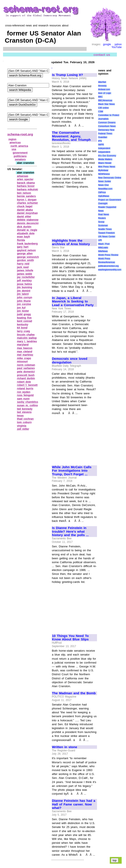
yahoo (118, 44)
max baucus (25, 348)
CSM (100, 112)
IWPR (101, 145)
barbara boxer (26, 186)
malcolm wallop (27, 338)
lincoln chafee (26, 335)
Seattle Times (105, 229)
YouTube (117, 47)
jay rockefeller (26, 277)
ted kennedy (25, 409)
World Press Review (108, 255)
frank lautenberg (27, 244)
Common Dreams (107, 123)
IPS (100, 141)
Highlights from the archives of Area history (71, 242)
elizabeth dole (26, 233)
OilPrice (102, 192)
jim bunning (24, 287)
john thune (24, 301)
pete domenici (26, 372)
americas (15, 143)
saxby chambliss (27, 402)
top (115, 860)
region (12, 139)
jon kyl (21, 308)
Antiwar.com (104, 89)
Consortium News (107, 126)
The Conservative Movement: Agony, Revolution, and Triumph (71, 136)
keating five (24, 318)
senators (20, 159)
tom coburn (24, 422)
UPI (100, 240)
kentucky (23, 325)
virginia (22, 426)
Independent (104, 148)
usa (14, 149)
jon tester (23, 311)
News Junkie (104, 181)
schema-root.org (20, 134)
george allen (25, 254)
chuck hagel (25, 206)
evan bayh (23, 237)
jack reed (23, 267)
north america (19, 146)
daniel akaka (25, 210)
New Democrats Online (110, 178)
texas (20, 416)
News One (103, 185)
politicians (20, 156)
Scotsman (103, 226)
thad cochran (25, 419)
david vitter (24, 217)
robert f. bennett (27, 385)
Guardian (103, 137)
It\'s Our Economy (107, 156)
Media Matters (105, 159)
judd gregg (24, 314)
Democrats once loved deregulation (70, 361)
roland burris (25, 389)
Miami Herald (105, 163)
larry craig (23, 331)
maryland (23, 345)
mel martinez (25, 355)
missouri (22, 362)
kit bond (22, 328)
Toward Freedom (106, 233)
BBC (100, 97)
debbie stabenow (28, 220)
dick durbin (24, 227)
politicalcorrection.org (108, 266)
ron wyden (24, 392)
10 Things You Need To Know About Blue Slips (70, 638)
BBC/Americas (105, 100)
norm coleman (26, 365)
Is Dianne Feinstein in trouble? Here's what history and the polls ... (70, 531)
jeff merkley (24, 281)
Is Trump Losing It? (67, 75)
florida (21, 240)
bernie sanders (26, 196)
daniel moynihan (27, 213)
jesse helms (24, 284)
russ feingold (25, 395)
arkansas (23, 176)
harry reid (23, 264)
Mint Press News (107, 167)
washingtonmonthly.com (110, 270)
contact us (102, 54)
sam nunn (23, 399)
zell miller (23, 429)
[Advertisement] (74, 212)
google (107, 44)
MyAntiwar (103, 170)
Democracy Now (106, 130)
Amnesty (102, 86)
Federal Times (105, 134)
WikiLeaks (103, 248)
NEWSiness (104, 174)
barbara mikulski (27, 190)
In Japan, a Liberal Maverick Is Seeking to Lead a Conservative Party (73, 301)
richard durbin (26, 378)
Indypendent (104, 152)
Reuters (102, 218)
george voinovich (28, 257)
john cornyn (24, 297)
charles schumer (27, 203)
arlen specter (25, 179)
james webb (24, 274)
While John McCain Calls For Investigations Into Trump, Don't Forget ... (72, 471)
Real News (103, 215)
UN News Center (107, 237)
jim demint (24, 291)
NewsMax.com (105, 189)
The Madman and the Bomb (74, 693)
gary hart (23, 247)
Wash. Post (104, 244)
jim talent (23, 294)
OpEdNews (104, 196)
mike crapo (24, 358)
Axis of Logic (105, 93)
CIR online (103, 108)
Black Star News (106, 104)
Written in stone (65, 747)
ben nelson (24, 193)
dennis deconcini (28, 223)
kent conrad (24, 321)
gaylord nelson (26, 250)
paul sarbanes (26, 368)
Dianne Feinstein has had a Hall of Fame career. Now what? (74, 804)
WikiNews (103, 251)
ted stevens (24, 412)
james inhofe (25, 270)
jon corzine (24, 304)
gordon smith (25, 260)
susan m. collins (27, 405)
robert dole (24, 382)
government (20, 153)
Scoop (101, 222)
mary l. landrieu (27, 341)
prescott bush (26, 375)
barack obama (26, 183)
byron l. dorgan (27, 200)
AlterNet (102, 82)
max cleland (24, 352)
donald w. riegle (27, 230)
